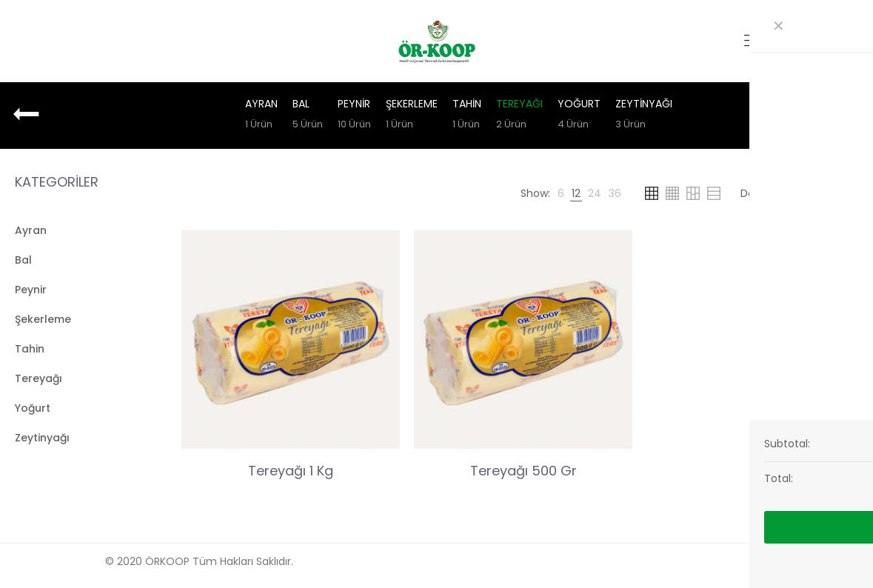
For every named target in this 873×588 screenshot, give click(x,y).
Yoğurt (579, 116)
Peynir (354, 116)
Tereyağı (519, 116)
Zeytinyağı (644, 116)
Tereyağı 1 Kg (291, 471)
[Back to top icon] (768, 560)
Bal (308, 116)
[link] (561, 193)
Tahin (467, 116)
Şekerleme (412, 116)
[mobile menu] (752, 41)
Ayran (261, 116)
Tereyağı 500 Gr (524, 471)
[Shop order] (794, 193)
